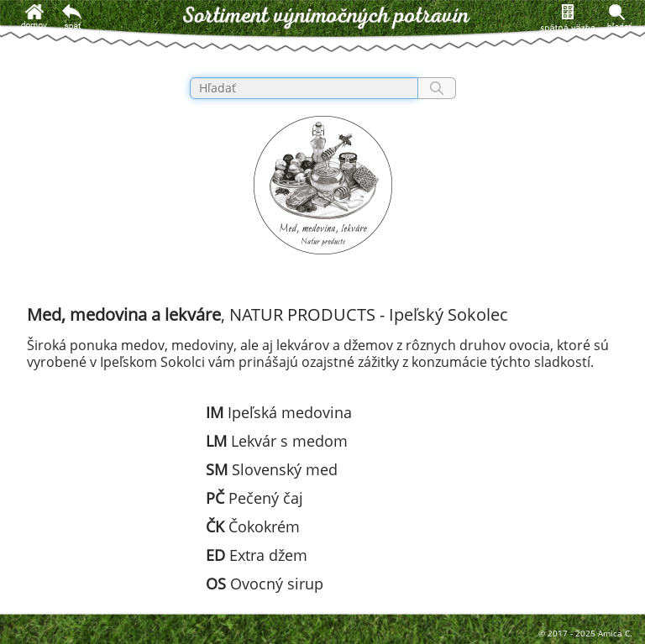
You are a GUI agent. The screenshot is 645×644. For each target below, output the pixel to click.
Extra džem (257, 555)
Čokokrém (253, 526)
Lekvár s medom (277, 441)
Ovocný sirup (265, 584)
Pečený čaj (254, 498)
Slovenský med (272, 469)
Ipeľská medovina (279, 412)
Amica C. (615, 633)
